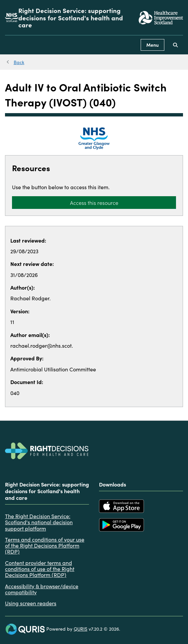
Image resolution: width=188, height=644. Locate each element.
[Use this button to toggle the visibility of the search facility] (175, 45)
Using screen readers (31, 603)
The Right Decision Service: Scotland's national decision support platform (39, 522)
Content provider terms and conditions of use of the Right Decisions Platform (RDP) (40, 569)
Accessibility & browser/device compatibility (42, 589)
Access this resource (94, 203)
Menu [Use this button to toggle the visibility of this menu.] (152, 45)
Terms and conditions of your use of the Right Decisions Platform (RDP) (45, 545)
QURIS (80, 629)
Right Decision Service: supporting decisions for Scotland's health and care (71, 18)
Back (19, 62)
